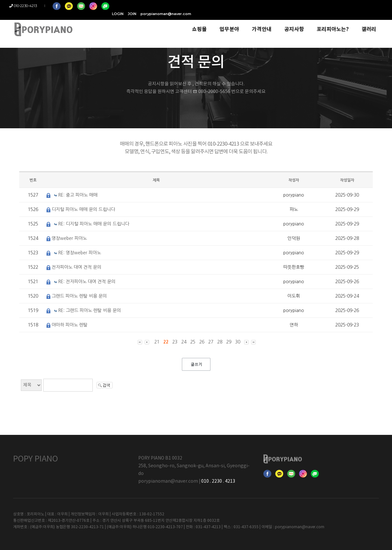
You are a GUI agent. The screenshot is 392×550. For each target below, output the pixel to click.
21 (157, 342)
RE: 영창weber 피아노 (80, 253)
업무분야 (218, 23)
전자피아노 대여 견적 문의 (77, 267)
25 (193, 342)
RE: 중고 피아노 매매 (78, 195)
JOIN (320, 6)
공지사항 (283, 23)
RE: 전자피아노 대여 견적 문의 (87, 282)
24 (184, 342)
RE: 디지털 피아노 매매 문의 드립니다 (94, 224)
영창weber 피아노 (69, 238)
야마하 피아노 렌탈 (70, 325)
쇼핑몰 (188, 23)
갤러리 (357, 23)
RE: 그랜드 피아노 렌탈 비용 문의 (89, 310)
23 (175, 342)
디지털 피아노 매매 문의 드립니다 (83, 209)
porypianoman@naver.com (354, 6)
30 (238, 342)
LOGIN (305, 6)
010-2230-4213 (27, 6)
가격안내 (250, 23)
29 (229, 342)
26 (202, 342)
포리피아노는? (321, 23)
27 (211, 342)
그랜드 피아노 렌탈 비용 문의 (79, 296)
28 (220, 342)
